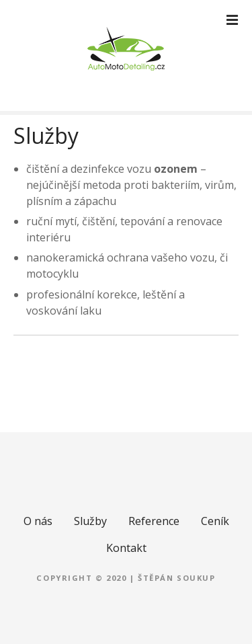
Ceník (215, 521)
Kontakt (126, 548)
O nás (38, 521)
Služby (90, 521)
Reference (154, 521)
